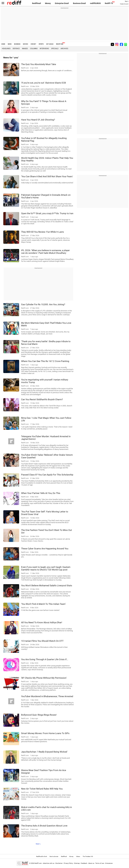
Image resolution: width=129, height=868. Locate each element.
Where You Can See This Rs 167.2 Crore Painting (45, 361)
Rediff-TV (109, 3)
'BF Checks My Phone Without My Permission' (44, 678)
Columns (34, 49)
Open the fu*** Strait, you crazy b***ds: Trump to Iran (47, 213)
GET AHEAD (50, 44)
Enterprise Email (62, 3)
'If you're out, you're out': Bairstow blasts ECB (44, 83)
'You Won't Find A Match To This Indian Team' (43, 604)
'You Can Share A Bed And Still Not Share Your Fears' (47, 176)
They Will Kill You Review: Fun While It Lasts (43, 232)
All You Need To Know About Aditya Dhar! (42, 622)
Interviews (44, 49)
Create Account (124, 4)
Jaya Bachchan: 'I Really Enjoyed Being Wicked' (44, 752)
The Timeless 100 (88, 856)
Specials (55, 49)
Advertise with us (49, 863)
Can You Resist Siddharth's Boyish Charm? (42, 399)
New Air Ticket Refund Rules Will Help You (42, 789)
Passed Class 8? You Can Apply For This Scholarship (47, 475)
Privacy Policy (68, 863)
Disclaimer (59, 863)
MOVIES (25, 44)
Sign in (127, 1)
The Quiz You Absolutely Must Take (39, 64)
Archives (64, 49)
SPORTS (41, 44)
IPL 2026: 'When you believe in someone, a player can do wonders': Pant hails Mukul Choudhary (45, 252)
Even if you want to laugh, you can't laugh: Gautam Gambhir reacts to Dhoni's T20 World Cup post (46, 568)
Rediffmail (37, 3)
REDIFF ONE (60, 44)
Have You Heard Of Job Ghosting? (38, 120)
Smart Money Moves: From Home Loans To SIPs (45, 733)
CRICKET (33, 44)
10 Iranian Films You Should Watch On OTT (42, 641)
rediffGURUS (95, 3)
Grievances (109, 863)
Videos (78, 856)
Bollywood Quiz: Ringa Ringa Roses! (39, 715)
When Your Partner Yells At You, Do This (41, 493)
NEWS (10, 44)
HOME (3, 44)
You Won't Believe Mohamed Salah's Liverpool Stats (47, 585)
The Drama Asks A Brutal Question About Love (44, 826)
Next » (38, 844)
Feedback (84, 863)
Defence (16, 49)
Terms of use (100, 863)
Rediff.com (38, 863)
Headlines (6, 49)
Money (48, 3)
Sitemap (77, 863)
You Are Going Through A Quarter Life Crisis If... (45, 659)
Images (25, 49)
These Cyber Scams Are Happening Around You (45, 549)
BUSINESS (17, 44)
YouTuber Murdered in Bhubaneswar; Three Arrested (47, 696)
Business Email (79, 3)
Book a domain (54, 856)
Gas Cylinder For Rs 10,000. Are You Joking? (43, 304)
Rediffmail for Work (42, 856)
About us (91, 863)
